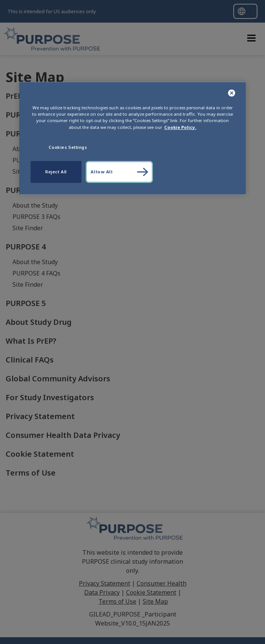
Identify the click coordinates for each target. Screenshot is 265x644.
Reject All (56, 172)
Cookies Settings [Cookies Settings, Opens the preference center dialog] (68, 147)
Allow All (102, 172)
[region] (132, 138)
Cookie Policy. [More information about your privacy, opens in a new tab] (180, 127)
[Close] (232, 94)
